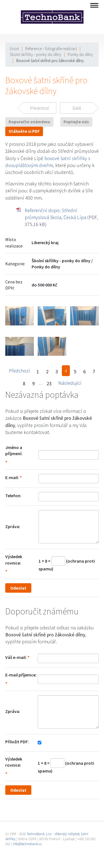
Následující (70, 383)
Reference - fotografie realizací (51, 49)
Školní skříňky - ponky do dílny (35, 54)
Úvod (14, 49)
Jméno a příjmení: (14, 450)
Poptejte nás (76, 122)
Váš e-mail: (16, 657)
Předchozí (19, 371)
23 (49, 383)
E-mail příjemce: (21, 675)
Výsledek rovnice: (14, 560)
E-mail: (12, 477)
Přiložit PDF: (17, 742)
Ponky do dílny (80, 54)
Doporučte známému (29, 122)
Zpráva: (13, 526)
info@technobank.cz (27, 844)
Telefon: (13, 496)
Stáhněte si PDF (24, 131)
